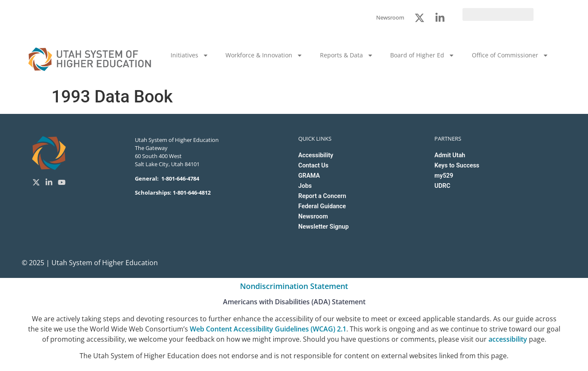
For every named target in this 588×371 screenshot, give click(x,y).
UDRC (442, 186)
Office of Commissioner (510, 55)
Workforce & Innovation (264, 55)
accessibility (508, 339)
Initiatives (190, 55)
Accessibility (316, 155)
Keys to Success (457, 166)
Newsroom (313, 217)
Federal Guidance (322, 206)
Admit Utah (450, 155)
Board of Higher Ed (422, 55)
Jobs (305, 186)
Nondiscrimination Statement (294, 286)
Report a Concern (322, 196)
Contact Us (313, 166)
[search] (498, 14)
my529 (444, 176)
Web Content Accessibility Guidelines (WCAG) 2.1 (268, 329)
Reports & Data (347, 55)
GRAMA (309, 176)
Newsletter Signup (323, 227)
